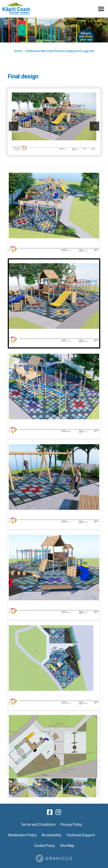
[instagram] (58, 812)
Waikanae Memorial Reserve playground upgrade (60, 51)
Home (18, 51)
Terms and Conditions (38, 825)
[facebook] (50, 812)
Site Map (67, 846)
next (94, 126)
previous (14, 126)
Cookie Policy (45, 846)
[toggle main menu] (101, 9)
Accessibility (51, 835)
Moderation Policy (22, 835)
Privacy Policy (71, 825)
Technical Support (81, 835)
